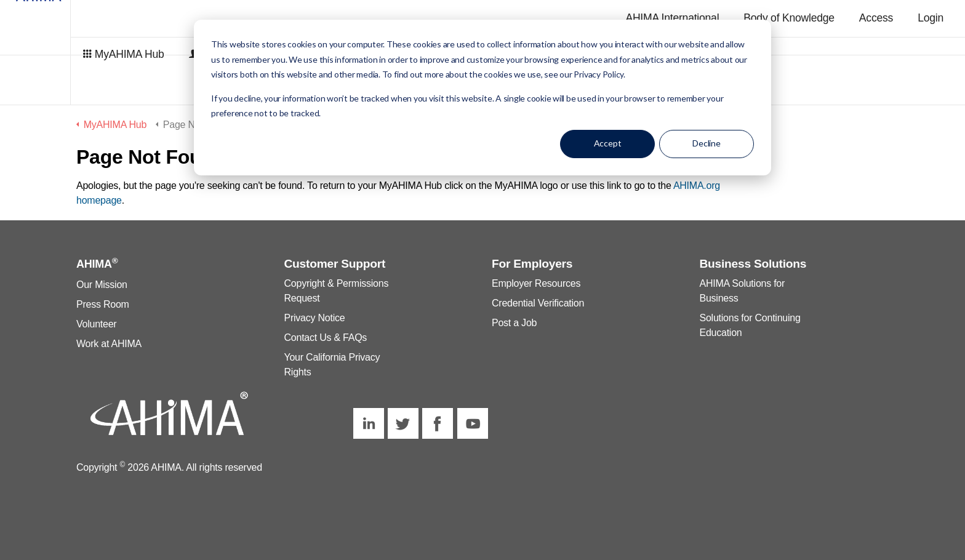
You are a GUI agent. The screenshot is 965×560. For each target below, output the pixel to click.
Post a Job (514, 323)
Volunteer (96, 324)
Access (876, 18)
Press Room (103, 304)
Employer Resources (536, 283)
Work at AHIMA (109, 344)
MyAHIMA (80, 52)
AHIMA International (672, 18)
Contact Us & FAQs (326, 338)
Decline (707, 143)
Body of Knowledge (789, 18)
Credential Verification (538, 303)
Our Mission (102, 285)
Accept (608, 143)
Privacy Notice (315, 318)
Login (931, 18)
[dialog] (482, 98)
